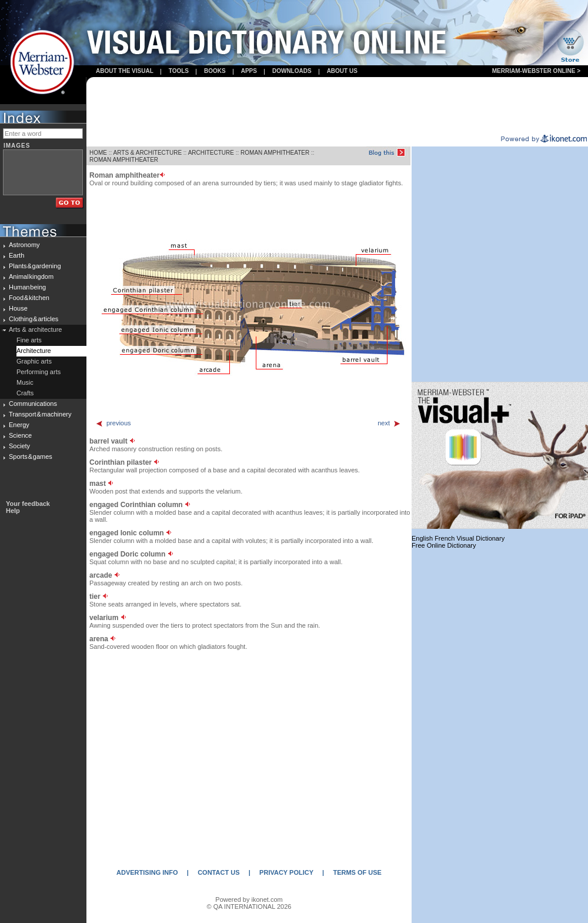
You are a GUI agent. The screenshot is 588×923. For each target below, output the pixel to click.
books (215, 71)
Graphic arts (34, 361)
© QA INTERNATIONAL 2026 (249, 907)
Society (19, 446)
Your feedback (28, 504)
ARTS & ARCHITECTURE (148, 153)
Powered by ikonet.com (249, 899)
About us (342, 71)
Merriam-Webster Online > (536, 71)
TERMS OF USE (357, 872)
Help (13, 511)
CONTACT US (218, 872)
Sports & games (31, 456)
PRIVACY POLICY (286, 872)
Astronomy (24, 245)
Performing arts (39, 372)
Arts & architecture (35, 329)
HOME (98, 153)
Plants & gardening (35, 266)
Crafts (25, 393)
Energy (19, 425)
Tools (179, 71)
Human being (27, 287)
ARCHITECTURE (211, 153)
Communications (33, 404)
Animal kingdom (31, 276)
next (389, 423)
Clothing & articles (34, 319)
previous (113, 423)
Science (20, 435)
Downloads (292, 71)
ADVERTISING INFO (147, 872)
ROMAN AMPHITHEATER (275, 153)
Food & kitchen (29, 298)
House (18, 308)
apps (249, 71)
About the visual (125, 71)
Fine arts (29, 340)
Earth (16, 255)
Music (25, 382)
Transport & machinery (40, 414)
